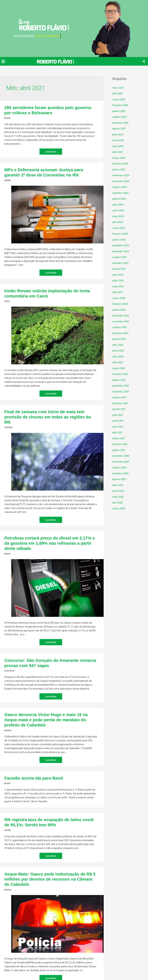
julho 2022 (118, 345)
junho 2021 (119, 421)
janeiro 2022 (119, 380)
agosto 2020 (119, 479)
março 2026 (119, 99)
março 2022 (119, 368)
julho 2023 (118, 275)
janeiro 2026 (119, 111)
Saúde (8, 176)
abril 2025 (118, 152)
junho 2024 (119, 210)
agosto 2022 (119, 339)
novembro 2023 (121, 251)
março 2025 (119, 158)
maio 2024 (118, 216)
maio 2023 (118, 286)
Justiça (8, 702)
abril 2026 (118, 93)
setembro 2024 (121, 193)
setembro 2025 (121, 123)
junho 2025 (119, 140)
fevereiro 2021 (121, 444)
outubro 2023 (120, 257)
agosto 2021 (119, 409)
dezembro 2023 (121, 245)
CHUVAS (9, 415)
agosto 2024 (119, 199)
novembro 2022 (121, 321)
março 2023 (119, 298)
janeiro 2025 (119, 169)
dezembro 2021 (121, 386)
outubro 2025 (120, 117)
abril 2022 (118, 362)
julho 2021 (118, 415)
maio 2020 (118, 497)
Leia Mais (51, 149)
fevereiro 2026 (121, 105)
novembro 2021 (121, 392)
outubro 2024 (120, 187)
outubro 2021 (120, 397)
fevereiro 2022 (121, 374)
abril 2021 (118, 432)
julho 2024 (118, 205)
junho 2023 (119, 280)
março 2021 (119, 438)
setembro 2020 (121, 473)
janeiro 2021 (119, 450)
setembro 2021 (121, 403)
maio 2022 (118, 356)
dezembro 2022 (121, 315)
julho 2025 (118, 134)
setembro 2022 (121, 333)
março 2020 (119, 508)
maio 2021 (118, 427)
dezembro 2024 (121, 175)
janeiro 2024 (119, 240)
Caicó (7, 296)
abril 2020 (118, 502)
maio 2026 (118, 88)
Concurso (10, 649)
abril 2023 (118, 292)
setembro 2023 (121, 263)
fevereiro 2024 (121, 234)
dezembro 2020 (121, 456)
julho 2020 (118, 485)
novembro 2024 (121, 181)
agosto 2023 (119, 269)
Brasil (7, 116)
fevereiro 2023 (121, 304)
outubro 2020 (120, 467)
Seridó (8, 799)
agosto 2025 (119, 128)
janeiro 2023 (119, 310)
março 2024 (119, 228)
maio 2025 (118, 146)
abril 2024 (118, 222)
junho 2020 (119, 491)
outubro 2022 (120, 327)
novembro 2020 (121, 462)
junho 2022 (119, 351)
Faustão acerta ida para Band (29, 750)
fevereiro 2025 (121, 164)
